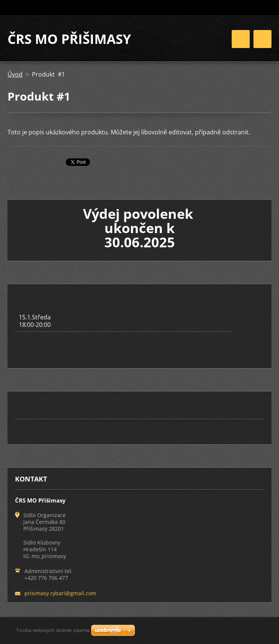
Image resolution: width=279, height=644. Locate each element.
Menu (262, 39)
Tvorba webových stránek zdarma (53, 630)
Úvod (15, 74)
